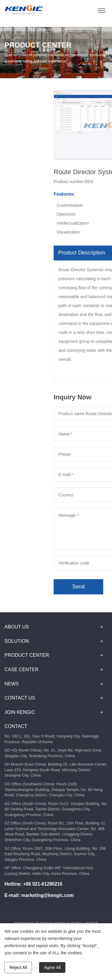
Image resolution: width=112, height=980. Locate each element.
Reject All (18, 967)
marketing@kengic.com (47, 895)
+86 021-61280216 (43, 884)
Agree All (52, 967)
